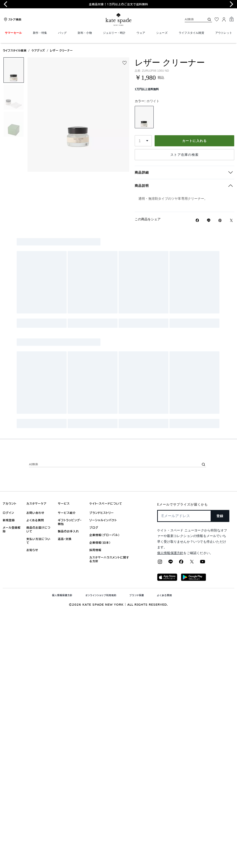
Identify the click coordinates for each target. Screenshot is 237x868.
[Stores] (12, 19)
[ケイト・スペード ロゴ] (118, 20)
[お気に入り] (217, 19)
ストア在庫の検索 (184, 155)
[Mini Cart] (231, 19)
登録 (220, 516)
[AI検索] (191, 19)
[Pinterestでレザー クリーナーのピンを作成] (220, 220)
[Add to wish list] (125, 63)
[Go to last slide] (6, 4)
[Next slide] (231, 4)
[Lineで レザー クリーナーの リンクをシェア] (209, 220)
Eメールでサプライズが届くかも (182, 505)
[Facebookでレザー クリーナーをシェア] (197, 220)
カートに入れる (195, 141)
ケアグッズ (38, 50)
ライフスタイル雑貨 (15, 50)
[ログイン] (224, 19)
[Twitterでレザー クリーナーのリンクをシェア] (231, 220)
